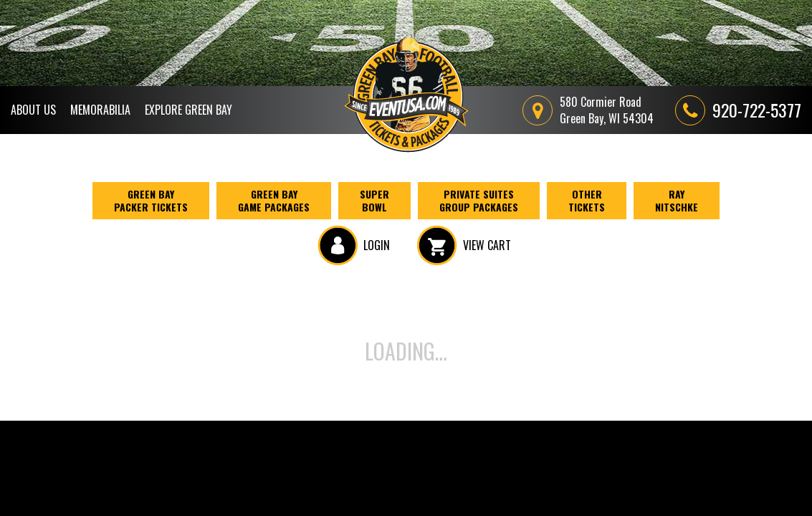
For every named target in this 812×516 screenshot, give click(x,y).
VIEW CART (464, 245)
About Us (33, 110)
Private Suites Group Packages (479, 200)
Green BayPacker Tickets (151, 200)
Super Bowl (374, 200)
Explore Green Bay (188, 110)
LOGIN (354, 245)
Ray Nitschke (677, 200)
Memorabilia (100, 110)
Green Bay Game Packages (274, 200)
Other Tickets (587, 200)
